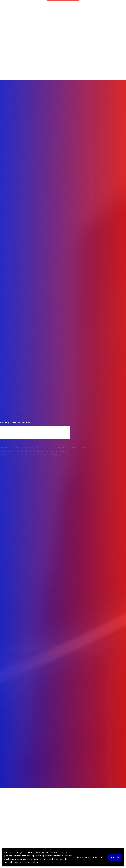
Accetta (115, 857)
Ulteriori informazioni (90, 857)
